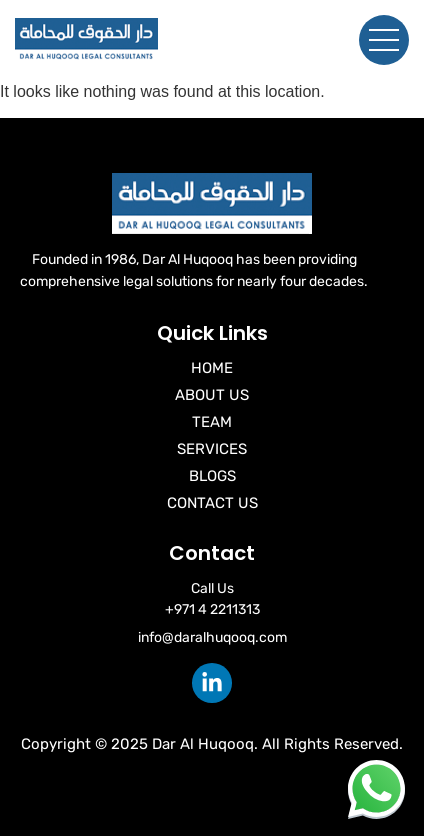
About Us (212, 395)
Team (212, 422)
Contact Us (212, 503)
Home (212, 368)
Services (212, 449)
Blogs (212, 476)
